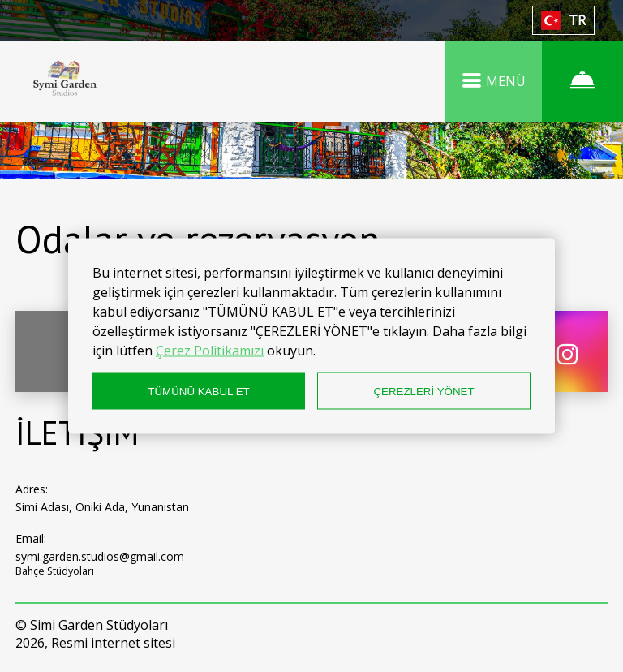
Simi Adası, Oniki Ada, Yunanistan (102, 507)
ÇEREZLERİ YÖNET (423, 391)
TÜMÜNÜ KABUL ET (198, 391)
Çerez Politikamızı (210, 351)
